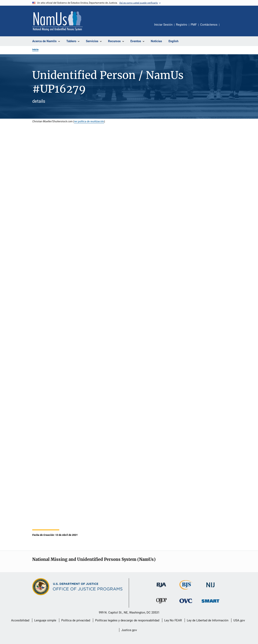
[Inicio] (57, 21)
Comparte (226, 27)
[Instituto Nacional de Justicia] (210, 588)
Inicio (35, 50)
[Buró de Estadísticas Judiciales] (186, 590)
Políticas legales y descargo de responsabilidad (127, 620)
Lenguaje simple (45, 620)
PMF (194, 25)
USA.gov (239, 620)
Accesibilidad (20, 620)
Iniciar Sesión (163, 25)
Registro (182, 25)
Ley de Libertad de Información (208, 620)
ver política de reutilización (89, 121)
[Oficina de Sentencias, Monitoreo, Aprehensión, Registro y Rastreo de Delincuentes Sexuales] (210, 603)
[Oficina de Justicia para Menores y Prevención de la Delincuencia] (161, 604)
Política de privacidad (76, 620)
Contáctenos (209, 25)
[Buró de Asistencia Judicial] (161, 588)
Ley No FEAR (173, 620)
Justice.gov (129, 630)
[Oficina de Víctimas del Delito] (186, 604)
